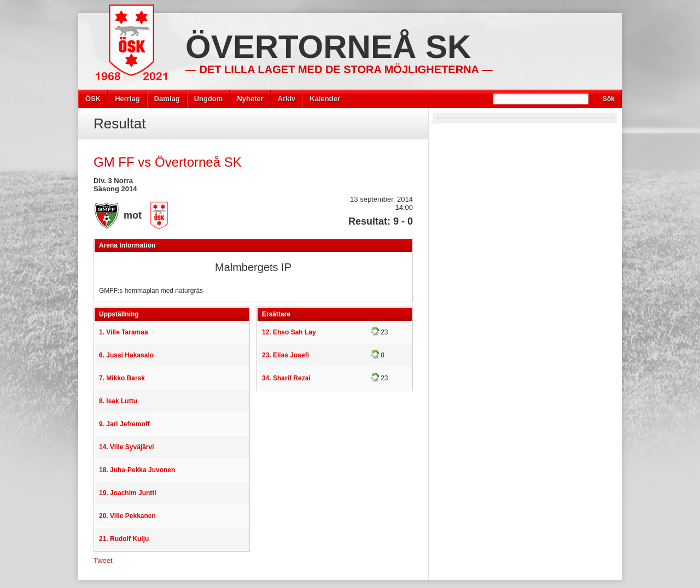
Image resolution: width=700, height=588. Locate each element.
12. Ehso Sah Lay (289, 332)
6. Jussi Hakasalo (126, 355)
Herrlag (127, 99)
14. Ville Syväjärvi (127, 447)
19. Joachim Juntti (128, 493)
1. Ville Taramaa (124, 332)
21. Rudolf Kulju (124, 539)
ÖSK (93, 99)
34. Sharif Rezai (286, 378)
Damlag (167, 99)
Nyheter (250, 99)
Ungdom (209, 99)
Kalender (325, 99)
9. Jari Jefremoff (124, 424)
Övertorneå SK (328, 47)
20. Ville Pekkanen (127, 516)
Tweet (103, 560)
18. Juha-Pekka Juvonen (137, 470)
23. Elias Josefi (285, 355)
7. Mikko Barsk (122, 378)
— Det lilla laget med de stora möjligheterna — (339, 69)
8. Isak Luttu (118, 401)
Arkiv (287, 99)
